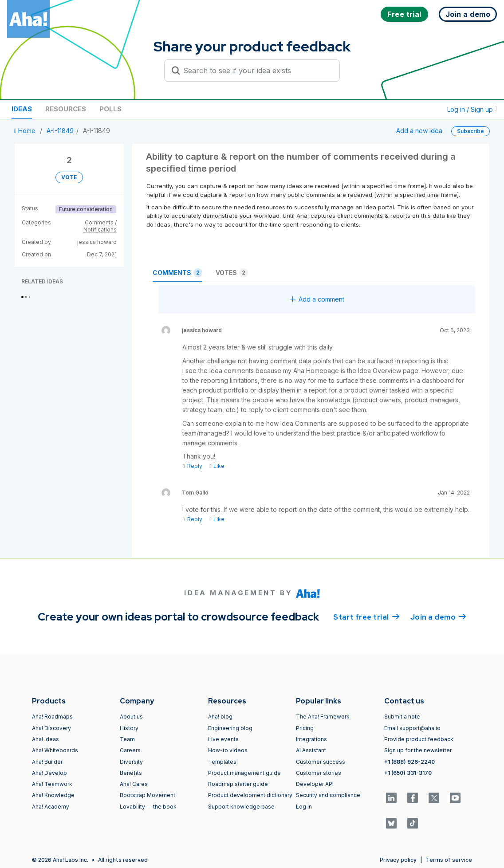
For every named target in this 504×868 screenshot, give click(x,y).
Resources (66, 109)
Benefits (131, 773)
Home (26, 131)
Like (217, 466)
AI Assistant (311, 750)
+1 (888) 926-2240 (409, 762)
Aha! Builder (47, 762)
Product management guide (244, 773)
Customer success (321, 762)
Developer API (315, 784)
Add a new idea (419, 131)
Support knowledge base (241, 807)
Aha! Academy (51, 807)
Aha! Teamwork (52, 784)
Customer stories (319, 773)
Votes (232, 273)
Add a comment (317, 299)
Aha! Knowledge (53, 795)
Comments (177, 273)
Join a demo (438, 617)
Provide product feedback (419, 739)
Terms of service (449, 860)
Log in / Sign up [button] (472, 109)
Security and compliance (328, 795)
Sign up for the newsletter (418, 750)
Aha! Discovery (51, 728)
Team (127, 739)
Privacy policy (398, 860)
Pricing (305, 728)
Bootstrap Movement (148, 795)
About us (131, 717)
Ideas (22, 109)
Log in (304, 807)
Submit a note (402, 717)
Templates (222, 762)
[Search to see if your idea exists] (256, 71)
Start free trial (366, 617)
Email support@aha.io (412, 728)
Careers (130, 750)
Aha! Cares (134, 784)
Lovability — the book (148, 807)
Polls (110, 109)
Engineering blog (230, 728)
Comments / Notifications (100, 226)
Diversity (131, 762)
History (129, 728)
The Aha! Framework (323, 717)
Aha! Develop (49, 773)
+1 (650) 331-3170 (408, 773)
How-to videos (228, 750)
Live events (223, 739)
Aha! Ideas (45, 739)
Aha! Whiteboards (55, 750)
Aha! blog (220, 717)
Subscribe (471, 131)
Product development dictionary (250, 795)
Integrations (311, 739)
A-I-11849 (60, 131)
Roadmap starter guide (238, 784)
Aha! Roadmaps (52, 717)
